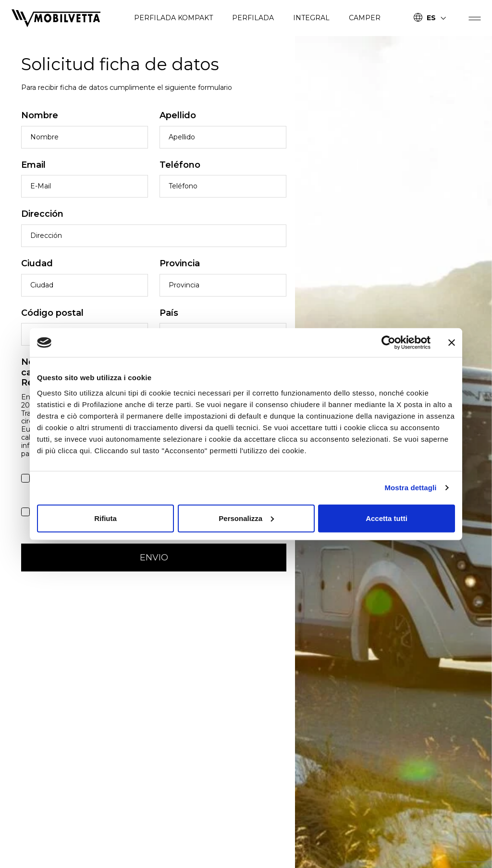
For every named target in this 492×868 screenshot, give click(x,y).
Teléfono (180, 165)
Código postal (52, 313)
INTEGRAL (311, 18)
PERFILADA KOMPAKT (173, 18)
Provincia (180, 264)
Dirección (42, 214)
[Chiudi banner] (452, 343)
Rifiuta (105, 518)
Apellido (178, 116)
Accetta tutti (387, 518)
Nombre (40, 116)
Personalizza (246, 518)
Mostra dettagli (410, 488)
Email (33, 165)
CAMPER (365, 18)
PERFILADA (253, 18)
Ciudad (37, 264)
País (169, 313)
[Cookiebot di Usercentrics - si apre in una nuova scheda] (388, 343)
